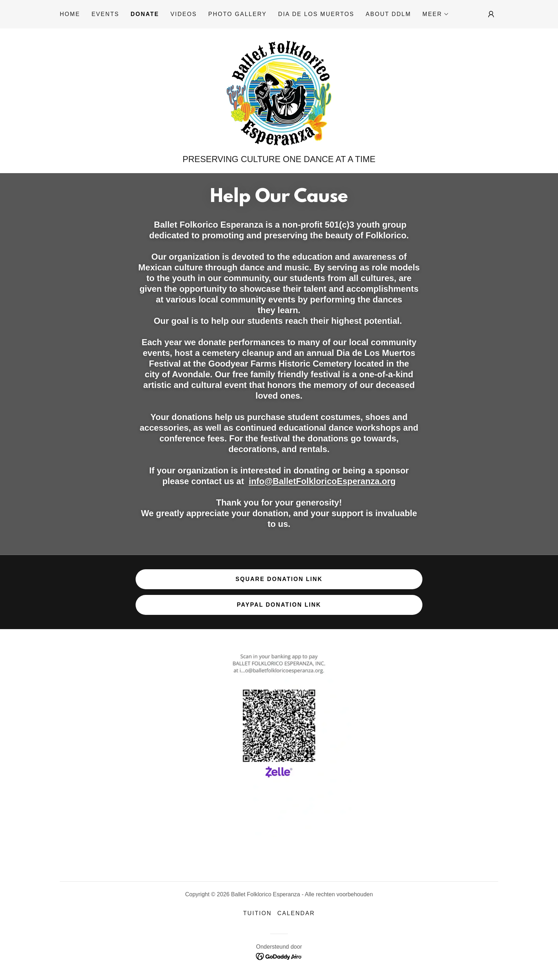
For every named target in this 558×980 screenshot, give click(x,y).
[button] (436, 14)
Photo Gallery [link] (237, 14)
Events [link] (105, 14)
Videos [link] (184, 14)
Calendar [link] (296, 913)
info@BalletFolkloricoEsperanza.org (322, 481)
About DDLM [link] (389, 14)
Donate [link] (145, 14)
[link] (279, 94)
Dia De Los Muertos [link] (316, 14)
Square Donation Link (279, 579)
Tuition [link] (257, 913)
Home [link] (70, 14)
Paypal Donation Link (279, 605)
